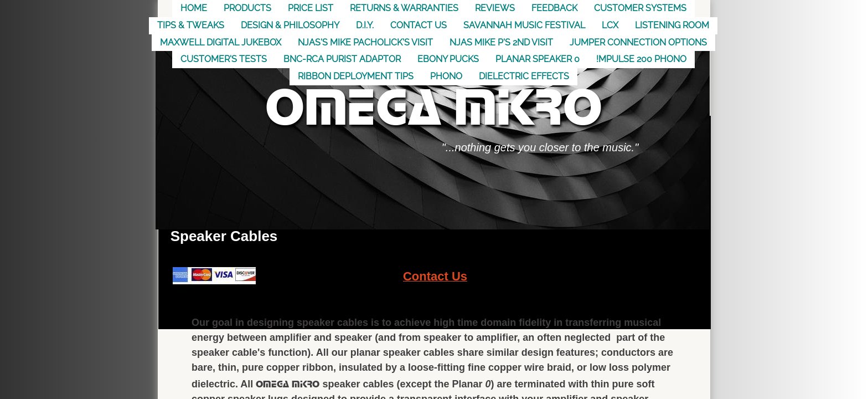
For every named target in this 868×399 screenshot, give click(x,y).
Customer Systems (640, 8)
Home (194, 8)
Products (247, 8)
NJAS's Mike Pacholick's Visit (365, 42)
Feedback (554, 8)
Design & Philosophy (290, 25)
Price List (311, 8)
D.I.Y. (365, 25)
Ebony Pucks (448, 59)
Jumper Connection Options (638, 42)
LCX (610, 25)
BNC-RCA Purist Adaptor (342, 59)
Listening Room (672, 25)
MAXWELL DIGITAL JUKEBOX (221, 42)
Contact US (418, 25)
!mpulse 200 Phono (641, 59)
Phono (446, 76)
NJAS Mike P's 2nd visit (501, 42)
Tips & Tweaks (191, 25)
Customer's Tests (224, 59)
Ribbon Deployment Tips (356, 76)
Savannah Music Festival (524, 25)
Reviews (495, 8)
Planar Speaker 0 (538, 59)
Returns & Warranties (404, 8)
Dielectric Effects (524, 76)
